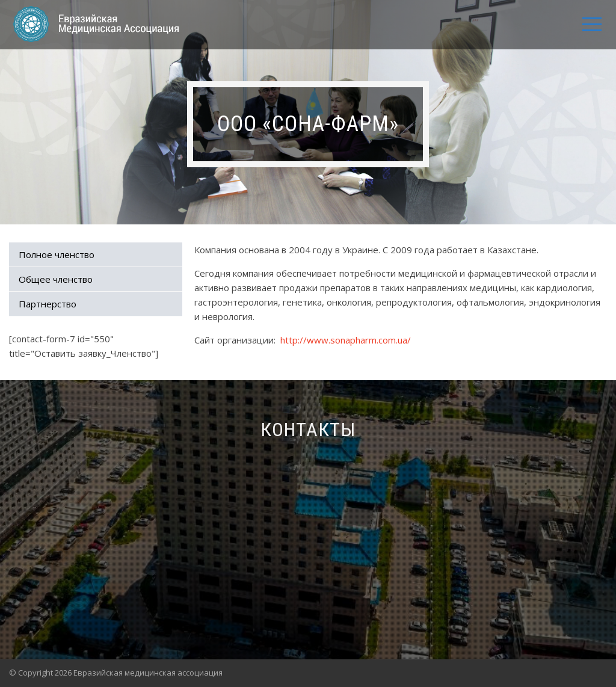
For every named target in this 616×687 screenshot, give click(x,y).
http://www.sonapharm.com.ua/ (346, 340)
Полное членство (57, 254)
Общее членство (56, 279)
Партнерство (48, 304)
